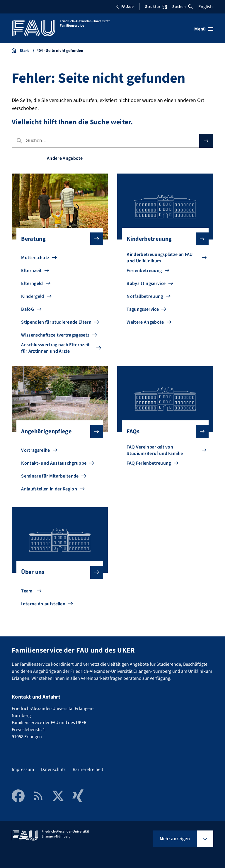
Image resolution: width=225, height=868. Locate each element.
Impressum (23, 770)
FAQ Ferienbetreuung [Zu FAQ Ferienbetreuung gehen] (149, 463)
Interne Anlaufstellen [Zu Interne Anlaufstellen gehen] (43, 604)
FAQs (163, 432)
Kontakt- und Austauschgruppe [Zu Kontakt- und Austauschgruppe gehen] (54, 463)
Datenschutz (53, 770)
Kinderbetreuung (163, 239)
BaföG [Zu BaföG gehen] (28, 309)
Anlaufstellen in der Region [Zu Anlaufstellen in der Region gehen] (49, 489)
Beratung (57, 239)
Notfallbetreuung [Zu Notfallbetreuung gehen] (145, 296)
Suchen (183, 7)
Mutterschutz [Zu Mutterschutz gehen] (35, 258)
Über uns (57, 572)
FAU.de (125, 7)
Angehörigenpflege (57, 432)
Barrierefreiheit (88, 770)
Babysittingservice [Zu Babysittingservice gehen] (146, 283)
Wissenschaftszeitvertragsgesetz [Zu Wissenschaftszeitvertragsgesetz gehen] (55, 335)
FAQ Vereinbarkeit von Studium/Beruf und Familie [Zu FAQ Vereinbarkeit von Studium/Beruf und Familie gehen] (155, 450)
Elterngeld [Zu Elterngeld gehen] (32, 283)
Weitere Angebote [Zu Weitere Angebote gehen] (145, 322)
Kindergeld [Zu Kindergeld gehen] (33, 296)
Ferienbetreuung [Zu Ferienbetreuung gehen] (144, 271)
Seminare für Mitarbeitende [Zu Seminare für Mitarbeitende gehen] (50, 476)
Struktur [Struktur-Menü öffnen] (156, 7)
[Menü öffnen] (204, 29)
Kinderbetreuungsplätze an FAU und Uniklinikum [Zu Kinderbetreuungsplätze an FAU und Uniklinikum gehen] (160, 258)
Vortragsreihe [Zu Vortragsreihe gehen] (35, 450)
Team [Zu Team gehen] (27, 591)
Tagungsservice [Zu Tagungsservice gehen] (143, 309)
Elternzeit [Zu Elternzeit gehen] (31, 271)
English (206, 7)
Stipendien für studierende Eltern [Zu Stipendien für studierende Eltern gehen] (56, 322)
